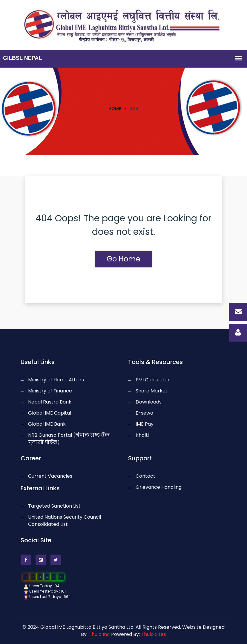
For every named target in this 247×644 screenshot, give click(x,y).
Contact (145, 476)
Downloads (149, 402)
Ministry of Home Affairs (56, 380)
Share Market (152, 391)
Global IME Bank (47, 424)
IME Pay (145, 424)
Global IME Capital (50, 413)
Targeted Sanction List (54, 506)
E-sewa (144, 413)
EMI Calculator (153, 380)
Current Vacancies (50, 476)
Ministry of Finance (50, 391)
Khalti (142, 435)
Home (115, 109)
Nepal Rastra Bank (50, 402)
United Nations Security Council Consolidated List (65, 521)
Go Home (123, 259)
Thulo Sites (154, 634)
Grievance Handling (159, 487)
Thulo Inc (99, 634)
